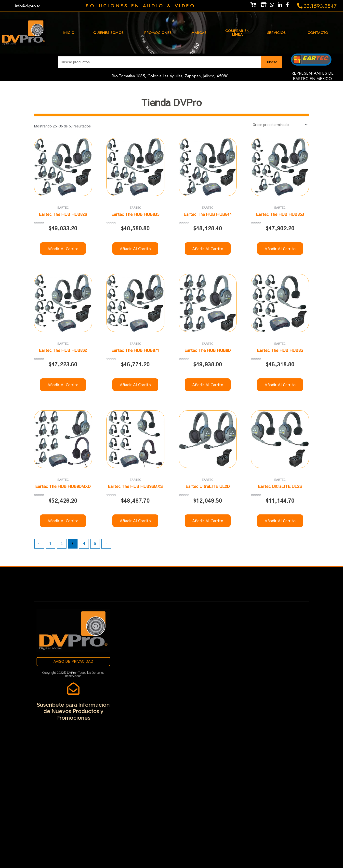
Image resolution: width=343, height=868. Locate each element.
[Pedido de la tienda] (279, 125)
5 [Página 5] (95, 544)
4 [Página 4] (84, 544)
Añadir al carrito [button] (63, 248)
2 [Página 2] (62, 544)
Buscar (271, 62)
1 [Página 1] (50, 544)
